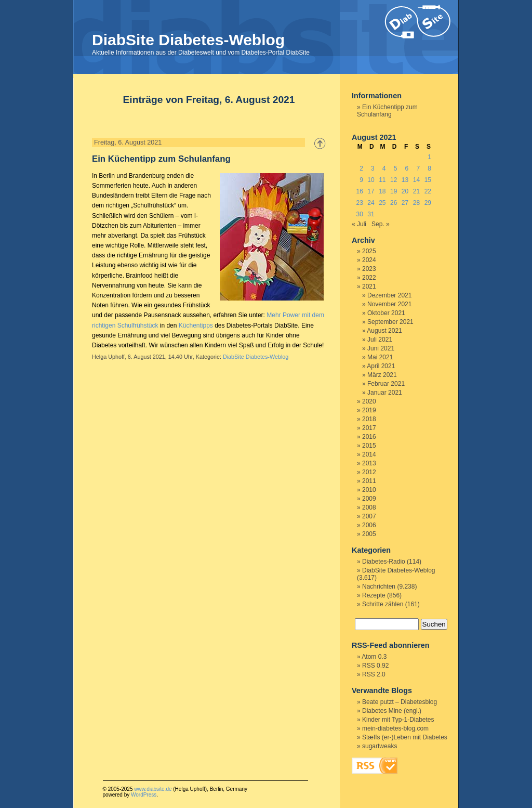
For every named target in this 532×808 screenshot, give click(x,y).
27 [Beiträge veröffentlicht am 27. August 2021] (405, 203)
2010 (369, 490)
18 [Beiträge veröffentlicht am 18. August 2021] (382, 191)
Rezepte (374, 595)
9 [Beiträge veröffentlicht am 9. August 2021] (361, 180)
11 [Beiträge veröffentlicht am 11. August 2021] (382, 180)
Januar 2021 (385, 393)
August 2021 (384, 331)
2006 (369, 525)
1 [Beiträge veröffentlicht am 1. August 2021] (429, 157)
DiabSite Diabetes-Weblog (188, 40)
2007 (369, 516)
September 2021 (390, 322)
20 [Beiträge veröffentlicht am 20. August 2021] (405, 191)
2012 (369, 472)
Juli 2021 (380, 340)
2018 (369, 419)
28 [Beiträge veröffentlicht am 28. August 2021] (416, 203)
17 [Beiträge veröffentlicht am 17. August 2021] (371, 191)
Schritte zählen (383, 604)
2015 (369, 446)
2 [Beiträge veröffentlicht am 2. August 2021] (361, 168)
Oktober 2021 (386, 313)
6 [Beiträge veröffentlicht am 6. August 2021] (407, 168)
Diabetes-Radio (384, 562)
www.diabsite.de (153, 789)
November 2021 (389, 304)
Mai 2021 (380, 357)
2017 (369, 428)
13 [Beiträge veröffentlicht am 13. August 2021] (405, 180)
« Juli (359, 224)
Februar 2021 (386, 384)
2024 (369, 260)
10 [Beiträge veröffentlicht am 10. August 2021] (371, 180)
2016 (369, 437)
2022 (369, 278)
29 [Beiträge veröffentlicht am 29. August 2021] (428, 203)
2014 (369, 454)
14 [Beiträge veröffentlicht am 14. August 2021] (416, 180)
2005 (369, 534)
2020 (369, 401)
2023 (369, 269)
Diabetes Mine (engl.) (392, 711)
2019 (369, 410)
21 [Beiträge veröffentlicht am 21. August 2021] (416, 191)
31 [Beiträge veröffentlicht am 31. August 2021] (371, 214)
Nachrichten (379, 587)
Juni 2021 (381, 348)
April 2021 (381, 366)
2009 (369, 499)
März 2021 (382, 375)
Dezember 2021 (389, 295)
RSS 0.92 (375, 666)
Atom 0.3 (374, 657)
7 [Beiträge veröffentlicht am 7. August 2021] (418, 168)
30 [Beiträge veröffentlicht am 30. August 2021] (359, 214)
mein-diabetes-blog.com (395, 728)
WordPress (144, 795)
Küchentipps (196, 325)
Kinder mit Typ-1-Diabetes (398, 720)
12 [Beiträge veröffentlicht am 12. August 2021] (394, 180)
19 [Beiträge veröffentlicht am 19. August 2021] (394, 191)
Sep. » (381, 224)
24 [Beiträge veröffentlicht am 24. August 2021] (371, 203)
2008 (369, 507)
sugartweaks (380, 746)
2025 (369, 251)
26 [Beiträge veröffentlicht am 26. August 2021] (394, 203)
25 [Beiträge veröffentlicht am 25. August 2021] (382, 203)
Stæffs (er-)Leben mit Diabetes (405, 737)
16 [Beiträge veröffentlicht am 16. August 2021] (359, 191)
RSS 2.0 (374, 674)
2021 (369, 286)
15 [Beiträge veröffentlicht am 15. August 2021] (428, 180)
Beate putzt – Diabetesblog (400, 702)
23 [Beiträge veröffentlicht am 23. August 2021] (359, 203)
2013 (369, 463)
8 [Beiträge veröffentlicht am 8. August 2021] (429, 168)
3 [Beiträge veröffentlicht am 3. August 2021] (373, 168)
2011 (369, 481)
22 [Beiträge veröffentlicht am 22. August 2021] (428, 191)
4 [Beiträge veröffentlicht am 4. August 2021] (384, 168)
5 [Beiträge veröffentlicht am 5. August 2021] (396, 168)
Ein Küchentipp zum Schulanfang (161, 159)
